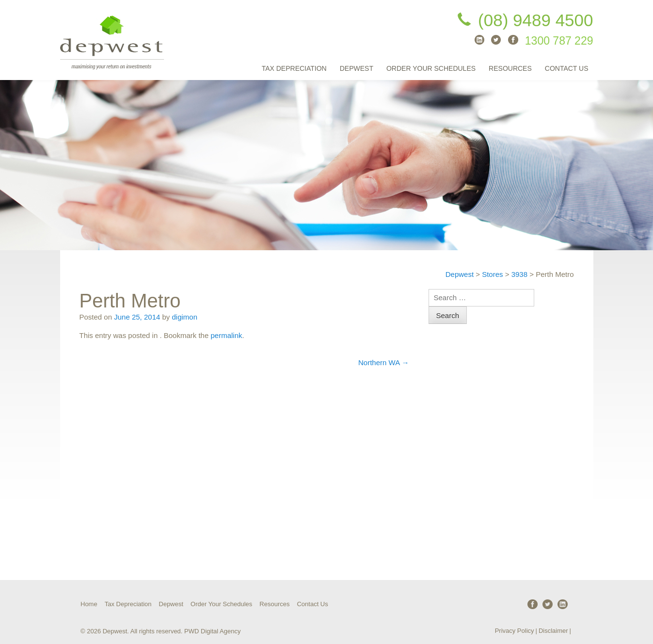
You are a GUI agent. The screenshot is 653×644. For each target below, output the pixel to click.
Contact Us (567, 68)
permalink (226, 335)
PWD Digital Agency (212, 631)
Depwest (357, 68)
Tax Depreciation (294, 68)
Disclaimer (553, 631)
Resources (510, 68)
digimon (185, 317)
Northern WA (383, 362)
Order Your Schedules (431, 68)
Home (89, 604)
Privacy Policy (515, 631)
